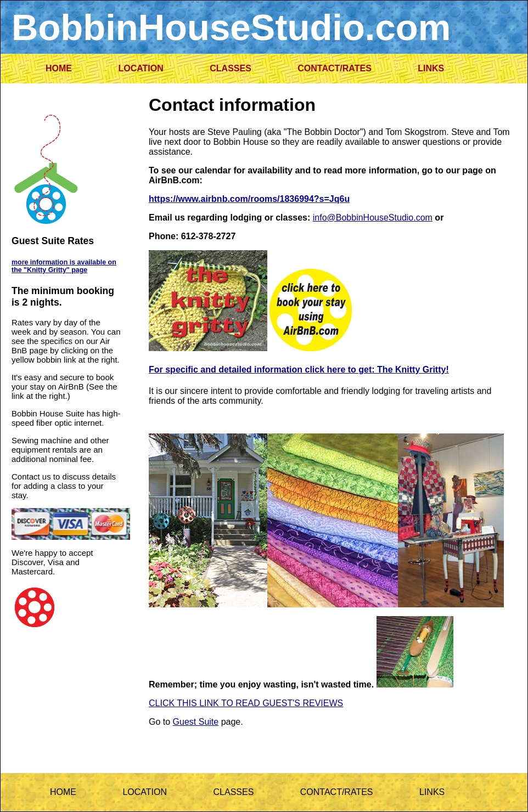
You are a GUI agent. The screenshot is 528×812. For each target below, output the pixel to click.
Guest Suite (196, 722)
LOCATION (141, 68)
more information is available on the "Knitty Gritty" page (64, 266)
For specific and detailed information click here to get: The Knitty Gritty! (299, 370)
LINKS (431, 68)
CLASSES (231, 68)
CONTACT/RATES (335, 68)
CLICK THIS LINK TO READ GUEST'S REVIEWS (246, 703)
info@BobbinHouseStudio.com (373, 218)
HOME (59, 68)
